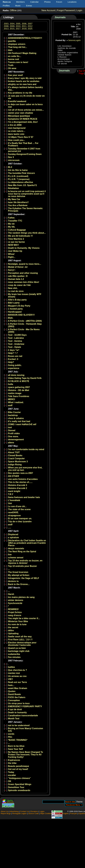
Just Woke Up (15, 251)
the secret (13, 627)
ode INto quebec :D (18, 276)
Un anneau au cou (17, 676)
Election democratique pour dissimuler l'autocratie (22, 644)
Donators (34, 811)
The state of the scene (19, 509)
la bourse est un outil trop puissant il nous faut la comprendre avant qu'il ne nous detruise (27, 194)
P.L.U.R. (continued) (18, 176)
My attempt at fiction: (19, 575)
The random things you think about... (27, 233)
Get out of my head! (18, 769)
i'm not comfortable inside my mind (26, 449)
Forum (59, 2)
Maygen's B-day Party (19, 306)
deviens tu (13, 581)
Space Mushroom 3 (18, 462)
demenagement (16, 440)
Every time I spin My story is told (25, 78)
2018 (24, 29)
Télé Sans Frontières (19, 396)
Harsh (11, 594)
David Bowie (14, 694)
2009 (12, 26)
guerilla (12, 41)
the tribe (12, 763)
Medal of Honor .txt (18, 267)
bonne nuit (14, 59)
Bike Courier (14, 412)
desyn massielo (16, 548)
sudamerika (14, 654)
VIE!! (10, 679)
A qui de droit (15, 709)
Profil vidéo (14, 433)
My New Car (14, 199)
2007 (30, 24)
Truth (11, 65)
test (10, 427)
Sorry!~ (12, 270)
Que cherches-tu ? (17, 670)
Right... (12, 257)
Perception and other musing (23, 273)
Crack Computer (16, 458)
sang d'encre (15, 615)
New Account (48, 10)
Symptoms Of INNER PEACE (23, 119)
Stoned (12, 430)
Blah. (11, 318)
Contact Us (24, 811)
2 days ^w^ (14, 350)
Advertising (14, 811)
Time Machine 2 (16, 239)
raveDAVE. (13, 512)
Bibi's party (14, 303)
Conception (14, 700)
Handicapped (15, 312)
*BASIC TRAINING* (18, 740)
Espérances (14, 760)
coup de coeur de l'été (19, 285)
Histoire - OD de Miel (19, 390)
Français (73, 813)
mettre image (15, 393)
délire (11, 630)
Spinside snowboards (19, 790)
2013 (6, 29)
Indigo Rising (15, 465)
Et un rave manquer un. (20, 518)
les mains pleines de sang (21, 597)
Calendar (34, 2)
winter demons (16, 600)
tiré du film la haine (18, 170)
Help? (11, 362)
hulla (10, 384)
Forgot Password (66, 10)
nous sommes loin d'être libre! (24, 282)
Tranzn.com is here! (18, 62)
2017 (18, 29)
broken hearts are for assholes (24, 81)
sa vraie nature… (17, 131)
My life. (12, 227)
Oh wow (12, 68)
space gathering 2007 (19, 387)
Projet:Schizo (15, 612)
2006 (24, 24)
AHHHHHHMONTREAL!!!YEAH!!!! (25, 38)
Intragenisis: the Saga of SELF (24, 578)
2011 (24, 26)
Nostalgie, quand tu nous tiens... (25, 264)
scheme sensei (16, 558)
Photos (47, 2)
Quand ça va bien (17, 648)
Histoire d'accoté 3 (18, 485)
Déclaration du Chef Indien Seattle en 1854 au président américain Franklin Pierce (27, 543)
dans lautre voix (16, 134)
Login (79, 10)
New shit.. (13, 288)
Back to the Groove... (19, 584)
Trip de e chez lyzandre (20, 522)
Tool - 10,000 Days (17, 335)
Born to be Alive (16, 746)
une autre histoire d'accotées (23, 479)
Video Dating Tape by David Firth (25, 378)
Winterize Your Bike (18, 621)
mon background (17, 128)
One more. (13, 436)
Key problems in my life (20, 93)
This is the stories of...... (20, 482)
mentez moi (14, 673)
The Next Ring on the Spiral (22, 551)
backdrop (13, 415)
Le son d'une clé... (17, 506)
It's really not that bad (19, 421)
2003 (6, 24)
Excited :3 (13, 359)
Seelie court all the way (20, 637)
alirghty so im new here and (22, 84)
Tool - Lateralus (16, 338)
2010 (18, 26)
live (10, 555)
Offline (13, 10)
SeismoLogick (74, 40)
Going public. (15, 365)
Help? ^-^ (13, 353)
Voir (10, 503)
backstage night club (19, 651)
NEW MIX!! (13, 245)
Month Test (14, 719)
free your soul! (15, 75)
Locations (72, 2)
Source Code (33, 813)
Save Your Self (15, 749)
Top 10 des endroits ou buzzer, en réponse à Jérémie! (25, 562)
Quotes (12, 691)
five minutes (14, 657)
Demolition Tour (16, 787)
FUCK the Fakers (17, 697)
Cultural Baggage (17, 230)
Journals (60, 17)
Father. (12, 218)
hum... (11, 685)
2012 (30, 26)
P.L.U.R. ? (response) (19, 179)
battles (11, 667)
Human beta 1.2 (16, 279)
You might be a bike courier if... (24, 618)
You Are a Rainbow (18, 205)
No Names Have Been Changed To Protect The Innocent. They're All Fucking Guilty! (26, 755)
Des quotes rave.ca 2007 (20, 473)
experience (14, 368)
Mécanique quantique (19, 116)
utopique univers (17, 44)
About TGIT (14, 452)
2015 (12, 29)
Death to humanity (17, 712)
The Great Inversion (18, 572)
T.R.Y (11, 494)
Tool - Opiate (14, 347)
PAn (10, 737)
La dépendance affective (20, 182)
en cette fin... (15, 56)
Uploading (13, 633)
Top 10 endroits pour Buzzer (22, 566)
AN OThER (14, 476)
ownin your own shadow (20, 113)
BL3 (10, 167)
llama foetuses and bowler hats (24, 497)
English (65, 813)
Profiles (6, 6)
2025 (30, 29)
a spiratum (13, 537)
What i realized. (16, 402)
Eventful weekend (17, 101)
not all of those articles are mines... (26, 110)
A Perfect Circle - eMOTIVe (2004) (25, 321)
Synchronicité (15, 603)
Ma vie (11, 224)
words (11, 734)
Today (11, 772)
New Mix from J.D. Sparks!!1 (22, 185)
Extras (29, 6)
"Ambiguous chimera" (19, 778)
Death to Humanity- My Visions (24, 248)
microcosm (14, 160)
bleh (10, 50)
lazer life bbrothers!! (18, 202)
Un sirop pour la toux (19, 703)
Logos (42, 811)
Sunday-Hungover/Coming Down (25, 154)
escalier (12, 775)
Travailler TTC (15, 221)
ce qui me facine (16, 242)
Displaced (13, 534)
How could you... (17, 140)
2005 (18, 24)
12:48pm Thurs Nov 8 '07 (21, 137)
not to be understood (19, 725)
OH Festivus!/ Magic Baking (22, 53)
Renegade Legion (19, 813)
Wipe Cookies (46, 813)
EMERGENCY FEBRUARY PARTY (25, 706)
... (9, 569)
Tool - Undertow (16, 344)
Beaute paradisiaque (19, 766)
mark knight (14, 491)
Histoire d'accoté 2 (18, 488)
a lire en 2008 (15, 125)
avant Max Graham (18, 688)
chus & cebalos (16, 418)
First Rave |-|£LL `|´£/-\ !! (20, 640)
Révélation (13, 188)
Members (20, 2)
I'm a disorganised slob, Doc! (23, 122)
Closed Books (15, 455)
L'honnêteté (14, 500)
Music (18, 6)
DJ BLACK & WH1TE (19, 381)
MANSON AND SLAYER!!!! (21, 315)
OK (10, 781)
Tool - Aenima (15, 341)
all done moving (16, 375)
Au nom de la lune (17, 624)
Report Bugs (6, 813)
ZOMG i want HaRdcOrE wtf (22, 424)
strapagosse (14, 515)
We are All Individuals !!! (20, 236)
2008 (6, 26)
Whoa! (11, 254)
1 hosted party (15, 309)
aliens (11, 443)
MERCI (11, 399)
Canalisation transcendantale (23, 715)
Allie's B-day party (17, 300)
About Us (4, 811)
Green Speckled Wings (20, 784)
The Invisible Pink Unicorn (21, 173)
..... (10, 528)
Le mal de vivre (16, 291)
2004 (12, 24)
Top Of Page (82, 72)
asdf (10, 405)
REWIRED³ (13, 609)
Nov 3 (11, 157)
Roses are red (15, 356)
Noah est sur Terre (17, 682)
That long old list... (18, 47)
